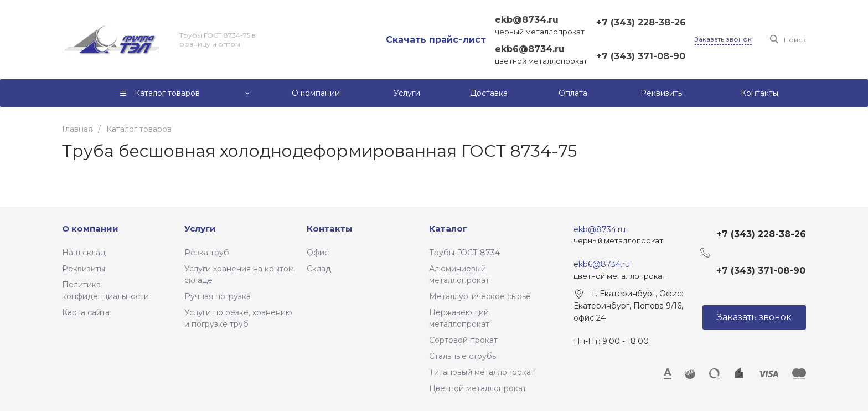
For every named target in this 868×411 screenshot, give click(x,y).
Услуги (200, 228)
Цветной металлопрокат (478, 388)
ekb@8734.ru (527, 20)
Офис (318, 253)
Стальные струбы (463, 356)
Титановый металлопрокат (482, 372)
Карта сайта (86, 312)
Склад (319, 269)
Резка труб (207, 253)
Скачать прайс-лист (436, 40)
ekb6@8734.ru (530, 49)
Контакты (330, 228)
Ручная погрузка (218, 296)
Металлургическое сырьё (480, 296)
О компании (90, 228)
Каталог (448, 228)
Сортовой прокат (463, 340)
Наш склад (84, 253)
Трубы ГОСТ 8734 (464, 253)
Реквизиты (84, 269)
